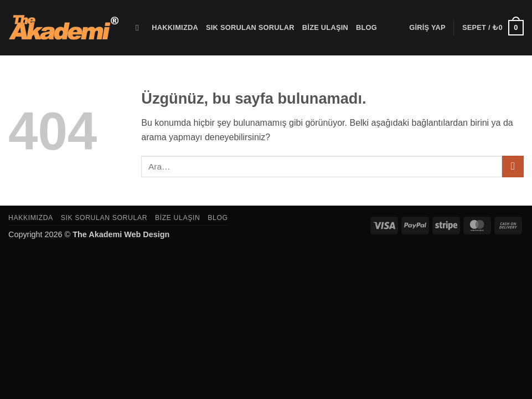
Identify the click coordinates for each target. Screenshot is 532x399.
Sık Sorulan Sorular (250, 27)
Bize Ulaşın (325, 27)
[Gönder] (513, 167)
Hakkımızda (175, 27)
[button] (427, 28)
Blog (366, 27)
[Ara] (140, 28)
